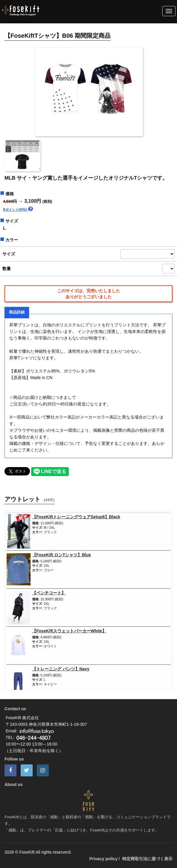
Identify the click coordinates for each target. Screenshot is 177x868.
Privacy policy (103, 859)
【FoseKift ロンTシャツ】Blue (62, 555)
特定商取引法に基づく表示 (147, 859)
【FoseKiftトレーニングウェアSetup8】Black (76, 517)
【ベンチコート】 (49, 593)
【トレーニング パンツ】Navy (61, 669)
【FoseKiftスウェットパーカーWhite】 (69, 631)
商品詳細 (17, 312)
